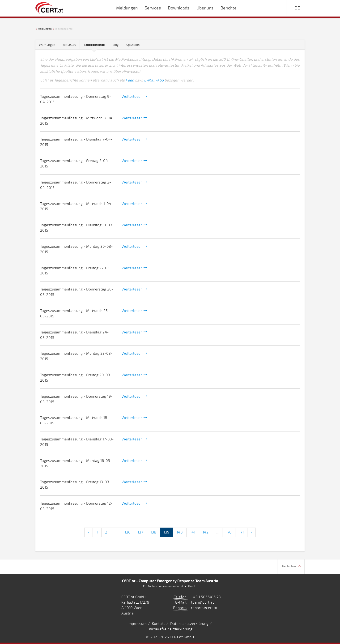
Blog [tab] (115, 45)
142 (206, 532)
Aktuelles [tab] (70, 45)
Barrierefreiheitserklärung (170, 629)
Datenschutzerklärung (189, 624)
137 (140, 532)
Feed (130, 80)
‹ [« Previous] (89, 532)
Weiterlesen (134, 97)
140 (180, 532)
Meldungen (45, 29)
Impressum (137, 624)
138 (153, 532)
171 (241, 532)
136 (127, 532)
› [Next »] (251, 532)
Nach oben (291, 566)
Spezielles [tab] (133, 45)
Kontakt (158, 624)
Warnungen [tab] (47, 45)
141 (193, 532)
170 (229, 532)
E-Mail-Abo (154, 80)
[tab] (94, 45)
